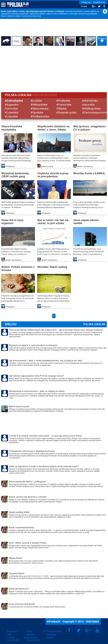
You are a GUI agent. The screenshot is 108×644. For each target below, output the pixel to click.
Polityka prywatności (13, 638)
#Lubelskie (12, 112)
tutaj (39, 16)
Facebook (69, 630)
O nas (29, 631)
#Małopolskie (39, 105)
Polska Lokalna (94, 324)
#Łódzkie (36, 101)
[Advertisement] (54, 69)
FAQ (9, 634)
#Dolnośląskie (14, 101)
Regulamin (12, 631)
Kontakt (50, 637)
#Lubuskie (12, 116)
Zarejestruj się (99, 2)
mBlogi (11, 324)
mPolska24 (54, 621)
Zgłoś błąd (51, 634)
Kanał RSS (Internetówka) (34, 638)
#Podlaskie (63, 101)
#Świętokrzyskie (66, 112)
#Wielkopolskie (91, 109)
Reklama (31, 634)
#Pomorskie (64, 105)
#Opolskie (37, 112)
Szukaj (83, 6)
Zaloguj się (85, 2)
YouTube (98, 630)
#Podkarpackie (40, 116)
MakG (96, 621)
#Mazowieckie (40, 109)
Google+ (88, 630)
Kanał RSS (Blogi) (54, 631)
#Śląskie (62, 109)
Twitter (79, 630)
